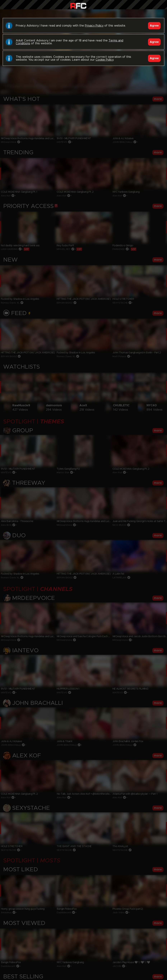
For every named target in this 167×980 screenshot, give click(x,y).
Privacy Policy (94, 26)
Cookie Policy (104, 60)
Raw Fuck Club (78, 5)
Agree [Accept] (154, 26)
